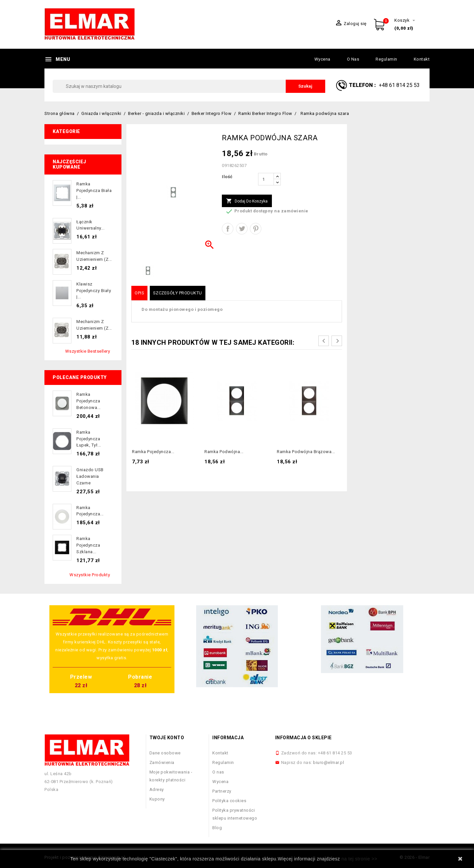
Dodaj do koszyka (247, 201)
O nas (353, 59)
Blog (217, 828)
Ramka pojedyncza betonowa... (89, 401)
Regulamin (386, 59)
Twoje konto (167, 738)
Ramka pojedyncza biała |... (94, 190)
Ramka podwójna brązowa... (306, 452)
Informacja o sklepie (303, 738)
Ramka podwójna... (224, 452)
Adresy (157, 789)
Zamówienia (162, 762)
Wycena (322, 59)
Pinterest (256, 229)
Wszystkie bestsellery (88, 351)
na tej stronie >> (359, 859)
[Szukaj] (189, 86)
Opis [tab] (139, 293)
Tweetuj (242, 229)
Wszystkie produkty (90, 575)
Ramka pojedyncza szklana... (88, 545)
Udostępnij (228, 229)
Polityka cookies (229, 801)
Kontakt (422, 59)
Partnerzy (222, 791)
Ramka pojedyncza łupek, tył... (89, 439)
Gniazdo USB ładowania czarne (90, 476)
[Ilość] (266, 179)
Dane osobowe (165, 753)
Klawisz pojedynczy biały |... (94, 291)
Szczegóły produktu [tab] (178, 293)
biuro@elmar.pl (329, 762)
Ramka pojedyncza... (153, 452)
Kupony (157, 799)
